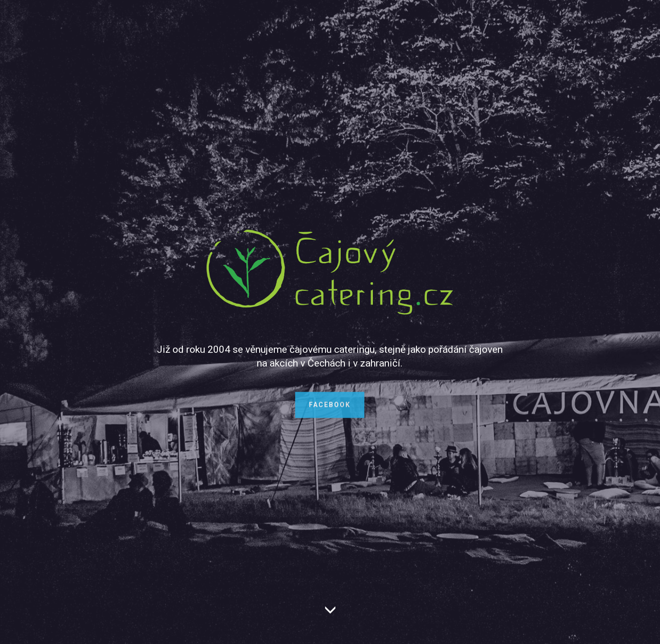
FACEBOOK (330, 409)
